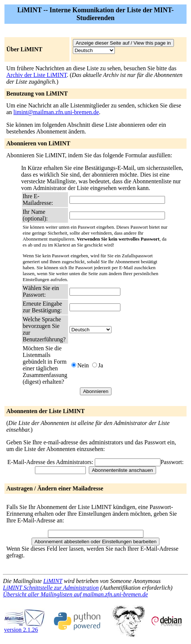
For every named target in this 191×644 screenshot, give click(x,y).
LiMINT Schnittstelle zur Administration (51, 588)
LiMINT (53, 581)
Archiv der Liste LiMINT (37, 75)
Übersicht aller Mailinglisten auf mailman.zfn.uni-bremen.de (75, 594)
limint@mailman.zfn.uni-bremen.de (56, 112)
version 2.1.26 (25, 627)
